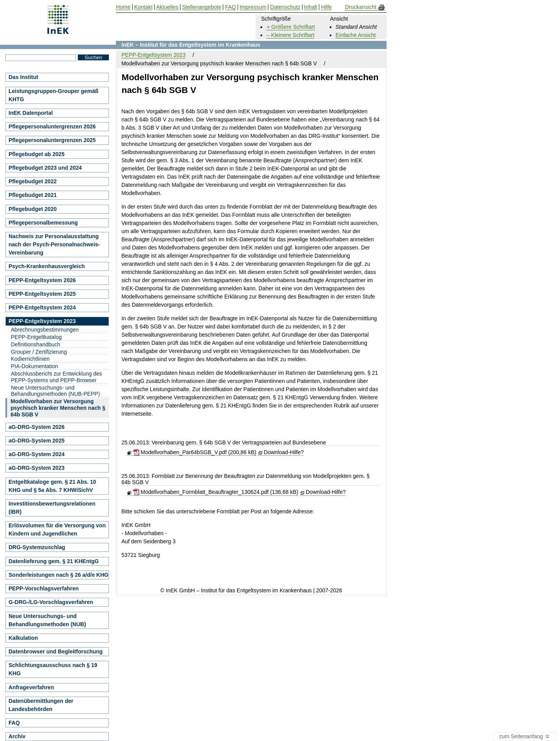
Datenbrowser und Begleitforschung (56, 651)
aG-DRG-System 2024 (37, 454)
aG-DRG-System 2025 (37, 441)
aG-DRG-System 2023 (37, 468)
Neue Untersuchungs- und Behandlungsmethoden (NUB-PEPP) (55, 391)
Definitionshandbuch (36, 344)
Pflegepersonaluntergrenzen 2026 (52, 126)
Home (123, 7)
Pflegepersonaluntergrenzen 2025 (52, 140)
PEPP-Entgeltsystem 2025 (42, 294)
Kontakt (143, 7)
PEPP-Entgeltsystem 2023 (153, 55)
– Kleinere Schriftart (290, 35)
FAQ (14, 723)
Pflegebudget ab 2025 (37, 154)
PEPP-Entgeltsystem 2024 (42, 307)
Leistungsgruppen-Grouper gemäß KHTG (53, 95)
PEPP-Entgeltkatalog (36, 337)
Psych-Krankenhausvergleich (47, 266)
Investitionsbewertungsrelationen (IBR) (52, 508)
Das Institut (23, 77)
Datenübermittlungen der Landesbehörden (41, 705)
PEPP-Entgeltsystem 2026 (42, 280)
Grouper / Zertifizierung (39, 352)
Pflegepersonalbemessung (43, 223)
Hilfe (326, 7)
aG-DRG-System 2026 (37, 427)
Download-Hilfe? (284, 452)
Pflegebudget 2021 (33, 195)
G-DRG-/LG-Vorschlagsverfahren (51, 602)
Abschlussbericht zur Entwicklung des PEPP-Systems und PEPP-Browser (56, 377)
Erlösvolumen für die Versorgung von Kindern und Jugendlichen (57, 529)
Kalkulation (23, 638)
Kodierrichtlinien (30, 359)
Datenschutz (285, 7)
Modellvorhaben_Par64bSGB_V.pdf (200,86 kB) (195, 452)
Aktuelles (167, 7)
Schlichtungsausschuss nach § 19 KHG (53, 669)
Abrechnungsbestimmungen (45, 330)
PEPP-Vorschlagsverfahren (44, 588)
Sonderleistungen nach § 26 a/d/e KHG (59, 575)
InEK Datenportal (31, 113)
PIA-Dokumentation (34, 366)
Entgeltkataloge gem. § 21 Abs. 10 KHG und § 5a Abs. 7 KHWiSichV (52, 486)
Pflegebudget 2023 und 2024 (45, 168)
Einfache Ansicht (356, 35)
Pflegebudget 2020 (33, 209)
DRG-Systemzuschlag (37, 547)
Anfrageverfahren (31, 687)
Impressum (253, 7)
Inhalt (311, 7)
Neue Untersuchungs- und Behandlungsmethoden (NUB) (47, 620)
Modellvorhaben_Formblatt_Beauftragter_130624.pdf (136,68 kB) (216, 492)
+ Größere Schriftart (290, 27)
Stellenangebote (202, 7)
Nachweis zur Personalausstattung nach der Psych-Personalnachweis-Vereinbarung (54, 244)
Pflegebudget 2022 (33, 181)
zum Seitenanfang (525, 737)
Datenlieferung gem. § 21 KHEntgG (54, 561)
